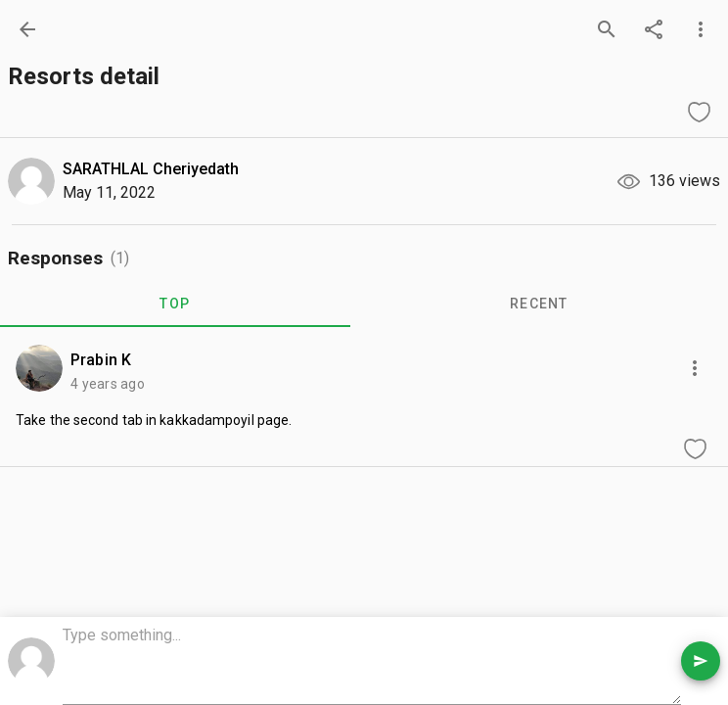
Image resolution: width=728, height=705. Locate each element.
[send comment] (701, 661)
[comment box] (372, 663)
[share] (654, 29)
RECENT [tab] (539, 304)
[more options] (701, 29)
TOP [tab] (175, 304)
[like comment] (695, 448)
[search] (607, 29)
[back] (27, 29)
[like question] (699, 112)
